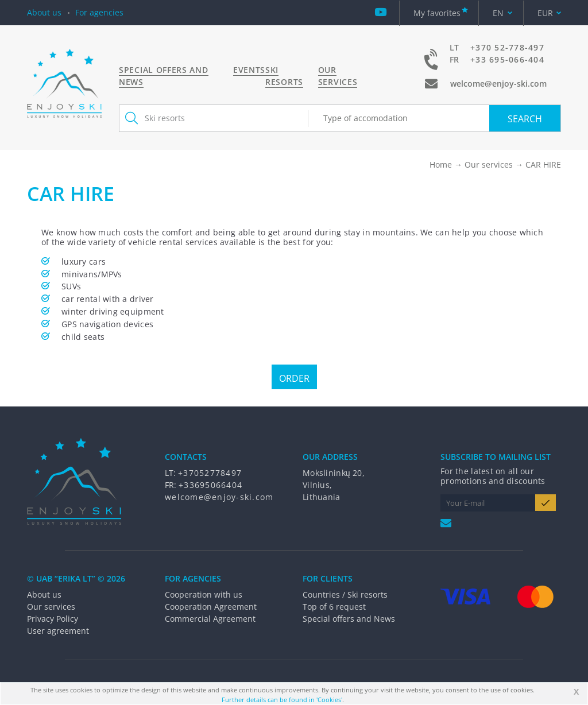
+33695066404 (210, 485)
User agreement (58, 631)
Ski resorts (284, 76)
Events (249, 70)
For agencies (99, 12)
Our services (338, 76)
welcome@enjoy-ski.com (498, 84)
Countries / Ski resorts (345, 594)
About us (44, 12)
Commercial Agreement (210, 619)
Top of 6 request (334, 607)
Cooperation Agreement (211, 607)
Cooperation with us (204, 594)
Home (441, 164)
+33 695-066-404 (507, 59)
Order (294, 378)
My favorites (437, 13)
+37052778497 (210, 473)
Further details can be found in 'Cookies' (282, 700)
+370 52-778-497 (507, 47)
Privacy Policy (53, 619)
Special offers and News (349, 619)
